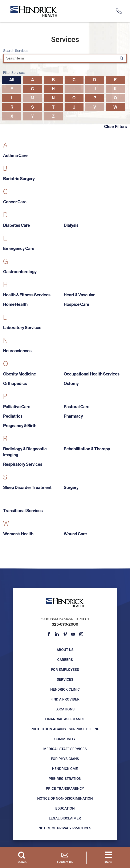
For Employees (65, 669)
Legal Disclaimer (65, 818)
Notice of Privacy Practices (65, 828)
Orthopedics (15, 383)
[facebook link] (49, 634)
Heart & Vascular (79, 295)
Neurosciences (17, 351)
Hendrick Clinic (65, 689)
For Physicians (65, 759)
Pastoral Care (77, 407)
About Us (65, 650)
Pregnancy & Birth (20, 426)
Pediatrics (13, 416)
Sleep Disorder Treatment (27, 487)
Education (65, 808)
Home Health (15, 304)
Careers (65, 659)
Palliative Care (17, 407)
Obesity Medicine (20, 374)
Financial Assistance (65, 719)
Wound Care (75, 534)
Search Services (16, 51)
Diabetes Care (17, 225)
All (12, 80)
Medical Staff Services (65, 749)
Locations (65, 709)
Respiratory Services (23, 464)
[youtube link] (73, 634)
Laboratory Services (22, 327)
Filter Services (14, 73)
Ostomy (71, 383)
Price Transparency (65, 788)
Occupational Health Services (92, 374)
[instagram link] (81, 634)
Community (65, 739)
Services (65, 679)
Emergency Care (19, 248)
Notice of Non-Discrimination (65, 798)
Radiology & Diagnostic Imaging (25, 452)
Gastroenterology (20, 272)
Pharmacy (73, 416)
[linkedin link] (57, 634)
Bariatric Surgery (19, 179)
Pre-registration (65, 778)
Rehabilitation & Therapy (87, 449)
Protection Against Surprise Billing (65, 729)
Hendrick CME (65, 769)
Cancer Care (15, 202)
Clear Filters (115, 126)
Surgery (71, 487)
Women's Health (18, 534)
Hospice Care (76, 304)
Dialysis (71, 225)
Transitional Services (23, 511)
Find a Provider (65, 699)
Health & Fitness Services (27, 295)
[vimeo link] (65, 634)
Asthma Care (15, 155)
